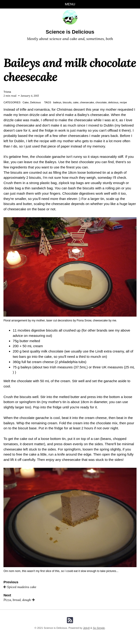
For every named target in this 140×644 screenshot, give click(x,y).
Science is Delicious (70, 32)
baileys (57, 102)
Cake (26, 102)
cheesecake (87, 102)
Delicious (36, 102)
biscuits (67, 102)
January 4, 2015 (30, 96)
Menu (70, 4)
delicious (113, 102)
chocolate (101, 102)
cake (76, 102)
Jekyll (86, 628)
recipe (123, 102)
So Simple (99, 628)
